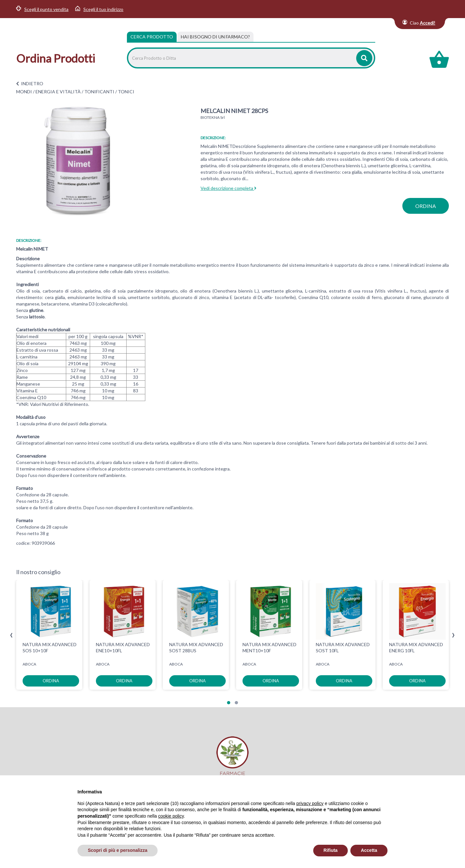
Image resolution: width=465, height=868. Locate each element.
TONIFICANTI (99, 92)
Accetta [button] (369, 850)
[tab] (215, 37)
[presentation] (11, 635)
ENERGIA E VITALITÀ (58, 92)
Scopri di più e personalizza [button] (118, 850)
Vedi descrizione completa (228, 188)
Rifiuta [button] (331, 850)
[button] (229, 703)
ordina (426, 206)
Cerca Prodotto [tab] (152, 37)
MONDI (24, 92)
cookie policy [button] (171, 816)
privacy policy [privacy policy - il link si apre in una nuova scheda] (310, 803)
